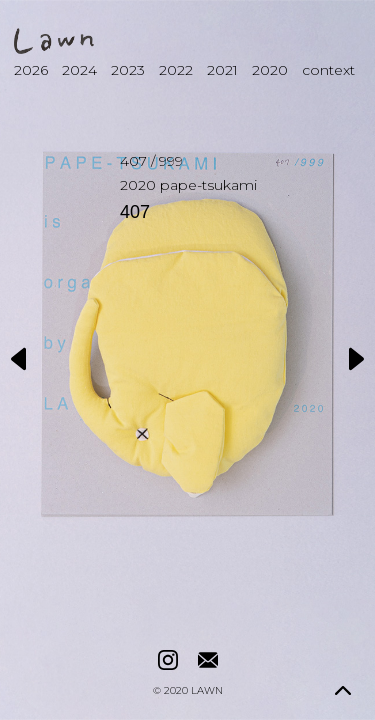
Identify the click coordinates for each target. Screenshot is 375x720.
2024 (79, 70)
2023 (128, 70)
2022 (176, 70)
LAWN (207, 691)
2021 (222, 70)
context (328, 70)
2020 (270, 70)
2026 (31, 70)
